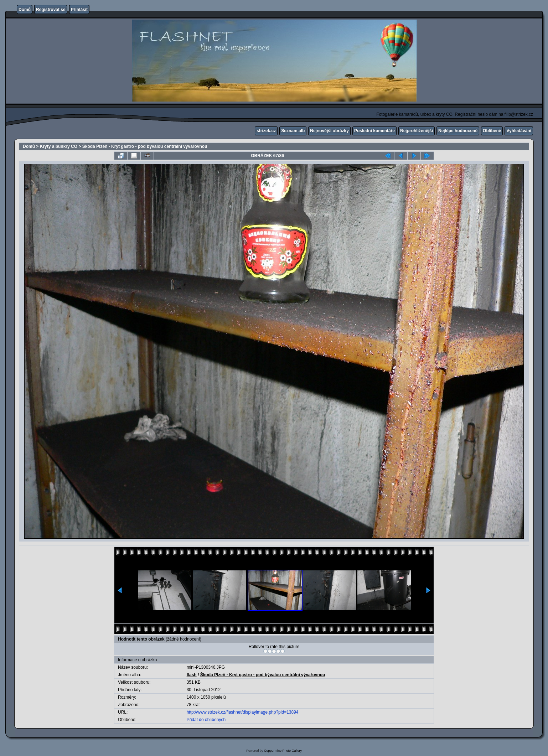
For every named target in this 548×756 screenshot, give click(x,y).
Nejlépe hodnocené (458, 131)
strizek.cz (266, 131)
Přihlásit (79, 10)
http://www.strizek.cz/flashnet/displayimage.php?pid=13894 (243, 712)
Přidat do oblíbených (206, 720)
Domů (25, 10)
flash (192, 675)
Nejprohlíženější (417, 131)
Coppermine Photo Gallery (283, 751)
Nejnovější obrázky (329, 131)
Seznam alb (293, 131)
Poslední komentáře (374, 131)
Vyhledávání (519, 131)
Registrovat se (51, 10)
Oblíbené (492, 131)
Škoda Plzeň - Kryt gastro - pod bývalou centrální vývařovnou (145, 146)
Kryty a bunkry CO (59, 146)
